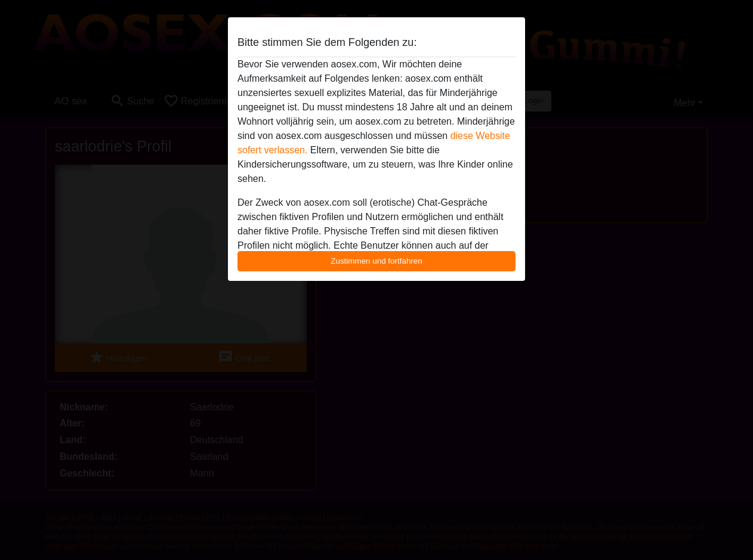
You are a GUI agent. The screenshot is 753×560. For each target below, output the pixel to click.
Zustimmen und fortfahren (376, 261)
